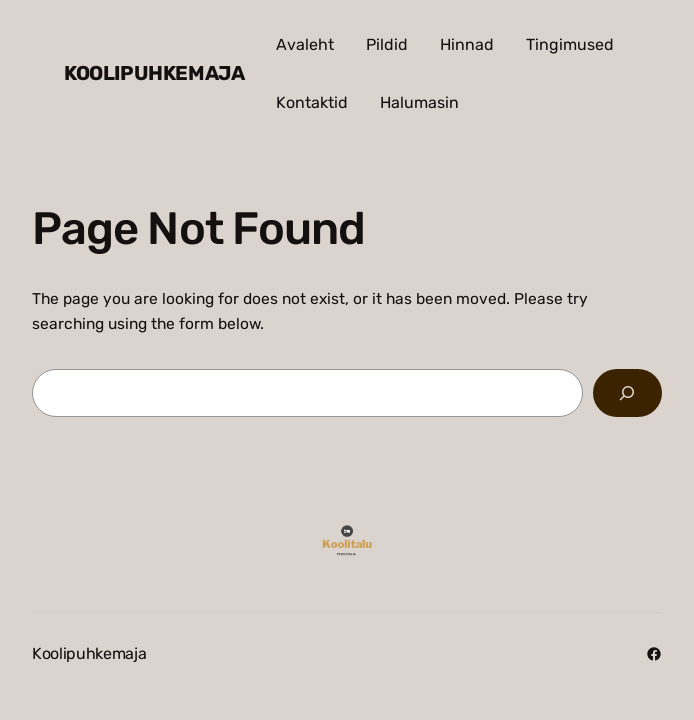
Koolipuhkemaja (154, 73)
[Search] (627, 393)
